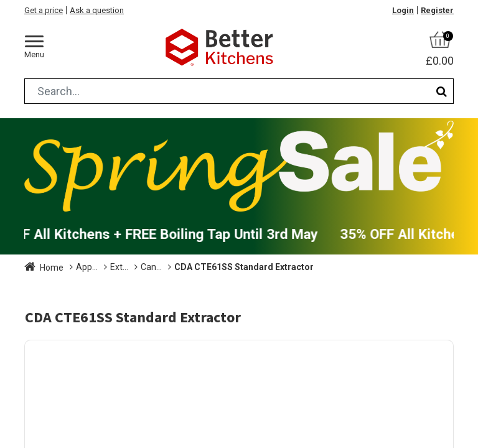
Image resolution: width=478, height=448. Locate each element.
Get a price (44, 10)
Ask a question (97, 10)
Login (403, 10)
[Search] (442, 91)
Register (437, 10)
